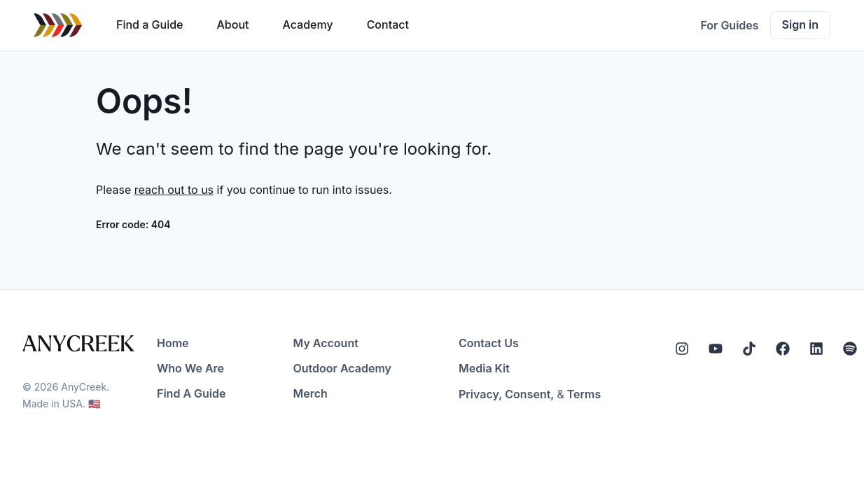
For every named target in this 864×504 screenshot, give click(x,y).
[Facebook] (783, 349)
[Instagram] (682, 349)
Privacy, (480, 394)
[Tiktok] (749, 349)
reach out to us (174, 190)
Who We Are (190, 368)
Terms (584, 394)
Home (173, 343)
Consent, (529, 394)
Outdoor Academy (342, 368)
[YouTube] (716, 349)
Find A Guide (191, 393)
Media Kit (484, 368)
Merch (310, 393)
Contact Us (489, 343)
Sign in (800, 24)
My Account (325, 343)
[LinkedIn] (816, 349)
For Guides (729, 25)
